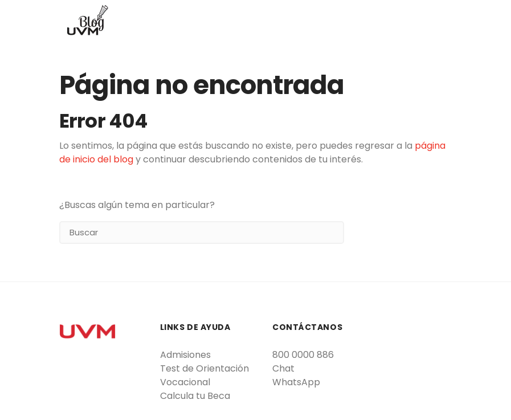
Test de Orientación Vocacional (205, 375)
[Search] (202, 233)
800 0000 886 (303, 355)
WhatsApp (296, 382)
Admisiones (185, 355)
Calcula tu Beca (195, 396)
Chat (283, 368)
